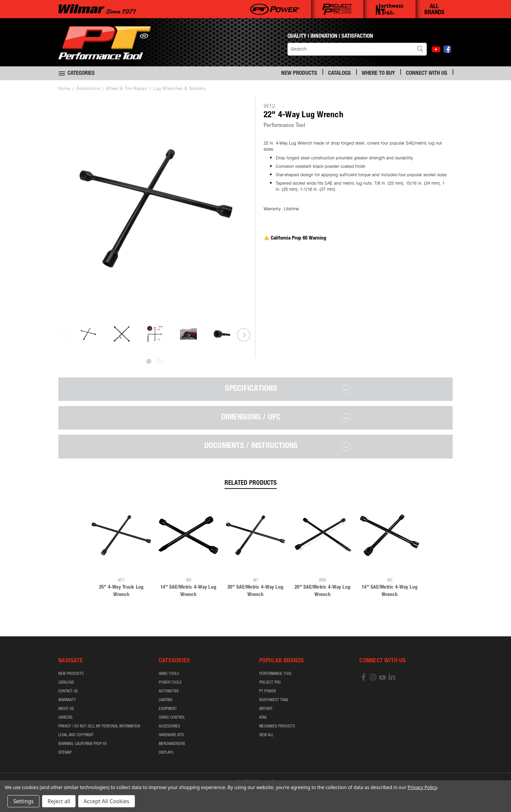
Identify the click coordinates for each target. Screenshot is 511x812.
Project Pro (270, 683)
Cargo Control (172, 718)
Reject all (59, 801)
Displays (166, 753)
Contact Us (68, 691)
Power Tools (170, 683)
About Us (66, 709)
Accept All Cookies (107, 801)
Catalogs (339, 74)
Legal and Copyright (76, 735)
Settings (23, 801)
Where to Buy (378, 74)
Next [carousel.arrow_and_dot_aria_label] (244, 335)
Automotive (169, 691)
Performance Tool (276, 674)
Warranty (67, 700)
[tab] (255, 389)
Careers (65, 718)
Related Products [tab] (251, 483)
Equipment (168, 709)
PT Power (267, 691)
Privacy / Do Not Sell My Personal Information (99, 726)
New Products (299, 74)
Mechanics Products (277, 726)
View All (266, 735)
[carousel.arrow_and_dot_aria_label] (160, 361)
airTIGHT (266, 709)
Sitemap (65, 753)
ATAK (263, 718)
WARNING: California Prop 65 (83, 744)
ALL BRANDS (434, 10)
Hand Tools (169, 674)
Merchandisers (172, 744)
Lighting (166, 700)
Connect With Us (427, 74)
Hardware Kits (171, 735)
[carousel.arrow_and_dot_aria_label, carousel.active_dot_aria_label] (149, 361)
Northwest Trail (274, 700)
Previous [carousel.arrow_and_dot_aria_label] (65, 335)
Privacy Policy (422, 787)
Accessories (169, 726)
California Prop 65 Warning (295, 238)
